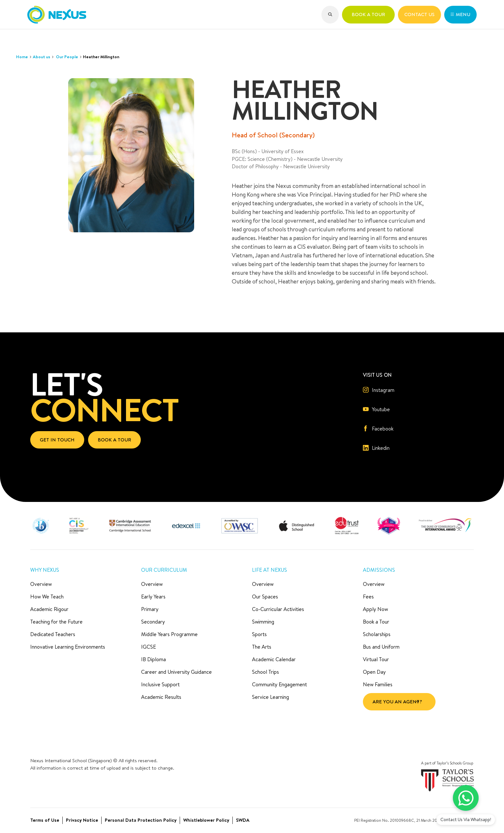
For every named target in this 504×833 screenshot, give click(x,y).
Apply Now (375, 609)
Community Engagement (279, 684)
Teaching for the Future (56, 622)
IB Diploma (153, 659)
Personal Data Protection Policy (141, 820)
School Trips (265, 672)
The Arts (262, 647)
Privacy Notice (82, 820)
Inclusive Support (160, 684)
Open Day (374, 672)
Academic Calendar (274, 659)
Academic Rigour (49, 609)
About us (41, 57)
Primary (150, 609)
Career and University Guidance (176, 672)
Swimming (263, 622)
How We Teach (47, 597)
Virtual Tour (376, 659)
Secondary (153, 622)
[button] (330, 15)
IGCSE (148, 647)
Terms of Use (45, 820)
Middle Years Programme (169, 634)
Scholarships (377, 634)
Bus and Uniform (381, 647)
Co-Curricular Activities (278, 609)
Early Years (153, 597)
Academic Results (161, 697)
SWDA (243, 820)
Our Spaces (265, 597)
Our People (67, 57)
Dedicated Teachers (53, 634)
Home (22, 57)
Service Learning (270, 697)
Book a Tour (376, 622)
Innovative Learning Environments (68, 647)
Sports (259, 634)
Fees (368, 597)
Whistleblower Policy (206, 820)
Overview (41, 584)
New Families (378, 684)
